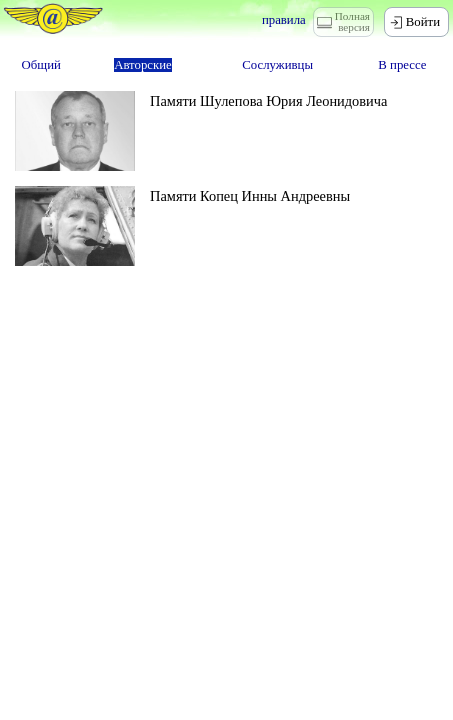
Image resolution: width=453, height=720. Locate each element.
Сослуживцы (277, 65)
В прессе (402, 65)
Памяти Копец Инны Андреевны (250, 196)
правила (284, 20)
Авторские (143, 65)
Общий (41, 65)
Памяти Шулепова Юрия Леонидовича (268, 101)
